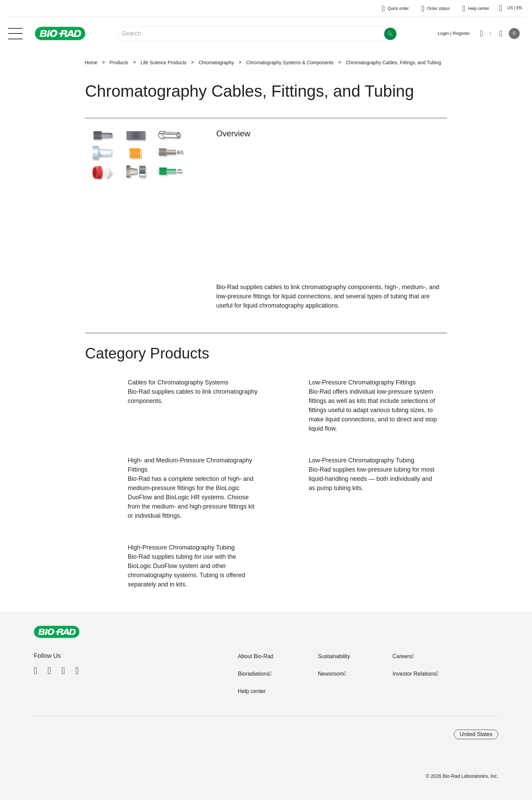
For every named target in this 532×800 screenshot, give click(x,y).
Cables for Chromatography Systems (178, 382)
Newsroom (331, 674)
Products (119, 63)
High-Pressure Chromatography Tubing (181, 547)
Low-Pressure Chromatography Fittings (362, 382)
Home (91, 63)
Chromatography (216, 63)
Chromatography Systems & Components (290, 63)
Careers (402, 656)
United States (476, 734)
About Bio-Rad (255, 656)
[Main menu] (15, 33)
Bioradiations (254, 674)
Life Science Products (164, 63)
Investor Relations (414, 674)
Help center (252, 691)
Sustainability (334, 656)
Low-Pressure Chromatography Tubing (361, 460)
